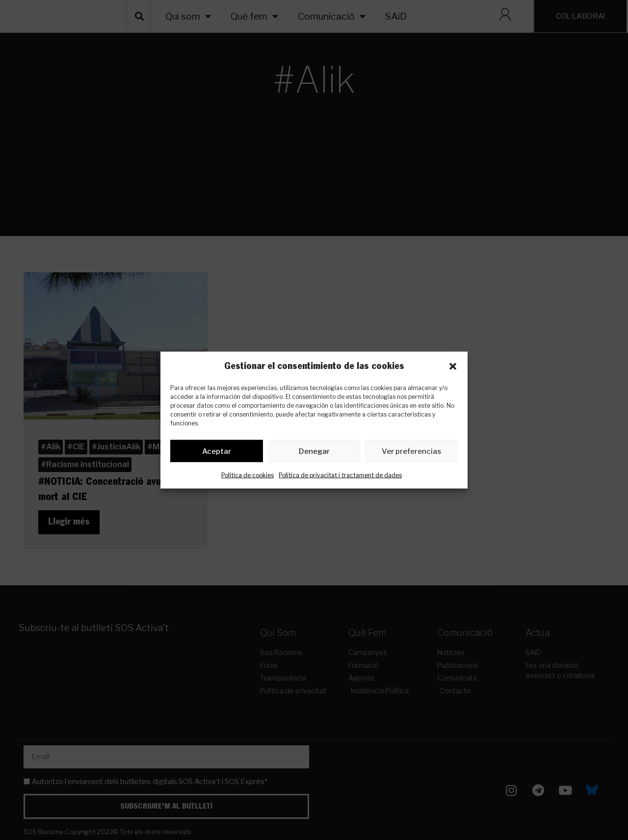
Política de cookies (248, 477)
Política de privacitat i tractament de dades (340, 477)
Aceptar (217, 453)
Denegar (314, 453)
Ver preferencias (411, 453)
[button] (453, 367)
